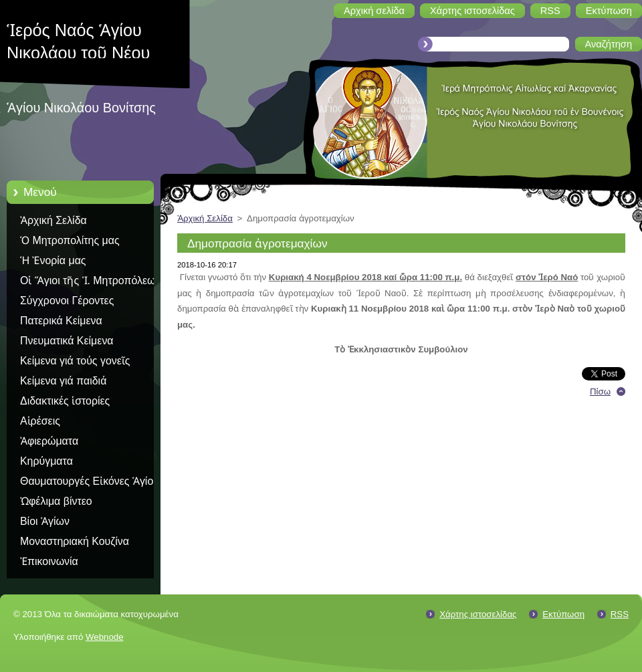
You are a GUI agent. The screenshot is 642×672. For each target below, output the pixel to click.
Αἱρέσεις (40, 421)
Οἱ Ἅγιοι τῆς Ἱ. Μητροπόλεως (90, 281)
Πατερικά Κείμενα (61, 321)
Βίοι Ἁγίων (45, 521)
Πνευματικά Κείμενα (67, 341)
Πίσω (600, 391)
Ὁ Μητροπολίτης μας (70, 240)
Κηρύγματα (46, 461)
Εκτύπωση (563, 614)
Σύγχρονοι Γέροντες (67, 301)
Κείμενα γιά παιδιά (63, 381)
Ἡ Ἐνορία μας (53, 260)
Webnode (105, 637)
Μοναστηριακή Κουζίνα (75, 541)
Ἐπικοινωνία (49, 561)
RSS (620, 614)
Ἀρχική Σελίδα (53, 220)
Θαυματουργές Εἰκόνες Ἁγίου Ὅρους (90, 483)
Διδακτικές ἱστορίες (65, 401)
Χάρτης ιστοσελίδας (478, 614)
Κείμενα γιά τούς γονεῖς (75, 361)
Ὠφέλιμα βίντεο (56, 501)
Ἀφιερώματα (49, 441)
